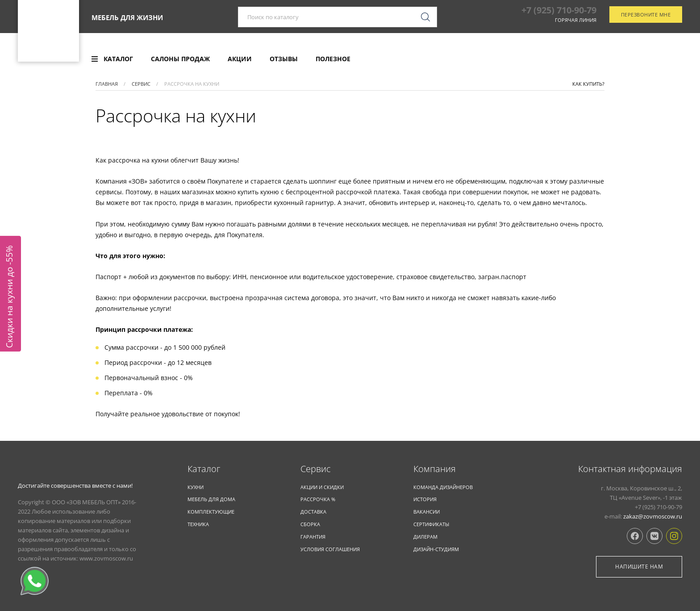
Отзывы (284, 59)
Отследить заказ (644, 59)
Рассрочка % (318, 499)
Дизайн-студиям (436, 549)
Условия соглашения (330, 549)
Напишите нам (639, 567)
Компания (435, 469)
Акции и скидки (322, 487)
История (425, 499)
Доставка (313, 512)
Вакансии (427, 512)
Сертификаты (431, 524)
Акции (240, 59)
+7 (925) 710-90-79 (559, 19)
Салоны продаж (180, 59)
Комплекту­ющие (211, 512)
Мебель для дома (211, 499)
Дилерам (425, 537)
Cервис (316, 469)
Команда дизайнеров (443, 487)
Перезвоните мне (646, 24)
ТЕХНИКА (198, 524)
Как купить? (588, 84)
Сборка (310, 524)
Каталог (204, 469)
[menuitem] (112, 59)
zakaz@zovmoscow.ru (653, 516)
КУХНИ (196, 487)
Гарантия (313, 537)
